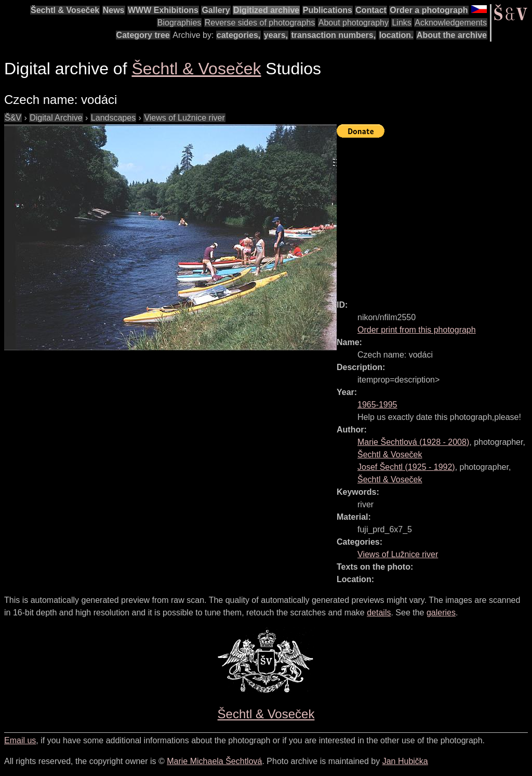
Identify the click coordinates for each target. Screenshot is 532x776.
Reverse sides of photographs (260, 23)
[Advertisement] (434, 214)
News (114, 10)
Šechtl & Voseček (65, 10)
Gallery (216, 10)
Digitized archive (266, 10)
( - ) (413, 442)
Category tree (143, 35)
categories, (238, 35)
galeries (441, 613)
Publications (328, 10)
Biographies (179, 23)
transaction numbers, (333, 35)
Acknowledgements (451, 23)
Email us (20, 740)
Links (401, 23)
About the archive (452, 35)
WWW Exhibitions (163, 10)
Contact (371, 10)
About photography (354, 23)
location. (396, 35)
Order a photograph (429, 10)
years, (276, 35)
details (379, 613)
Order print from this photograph (417, 330)
